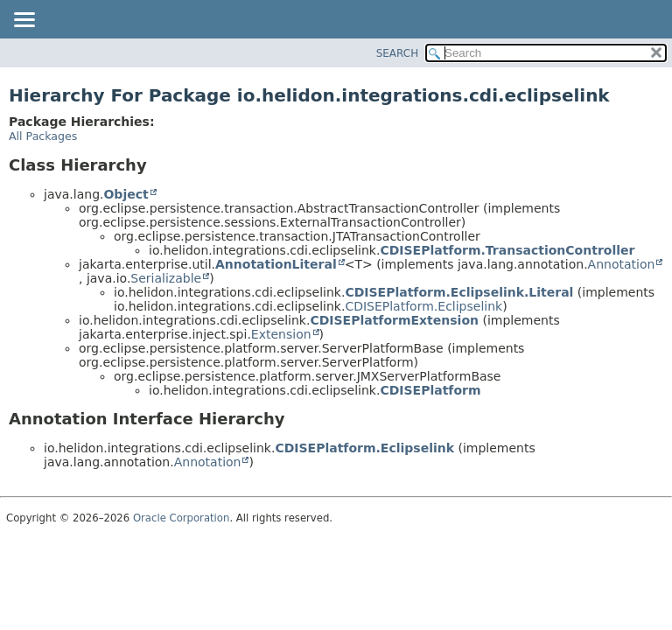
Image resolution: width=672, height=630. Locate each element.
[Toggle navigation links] (24, 21)
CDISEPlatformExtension (394, 320)
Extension (281, 334)
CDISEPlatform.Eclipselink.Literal (459, 292)
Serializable (166, 278)
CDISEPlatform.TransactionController (507, 250)
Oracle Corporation (182, 518)
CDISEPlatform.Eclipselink (423, 306)
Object (126, 194)
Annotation (622, 264)
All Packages (43, 136)
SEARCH (398, 53)
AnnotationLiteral (276, 264)
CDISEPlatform (430, 390)
